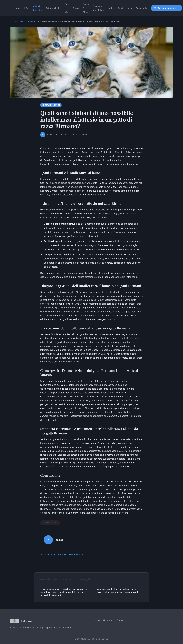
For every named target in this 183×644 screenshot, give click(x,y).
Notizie (111, 8)
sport (130, 8)
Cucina (76, 8)
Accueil (14, 21)
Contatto (121, 620)
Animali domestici (37, 8)
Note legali (108, 620)
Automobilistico (54, 8)
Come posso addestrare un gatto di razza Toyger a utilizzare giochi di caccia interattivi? (118, 590)
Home (18, 8)
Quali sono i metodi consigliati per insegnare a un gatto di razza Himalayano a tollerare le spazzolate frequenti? (64, 592)
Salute (121, 8)
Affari (27, 8)
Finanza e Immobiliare (98, 8)
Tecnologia (141, 8)
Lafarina (21, 621)
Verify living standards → (167, 8)
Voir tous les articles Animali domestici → (62, 554)
